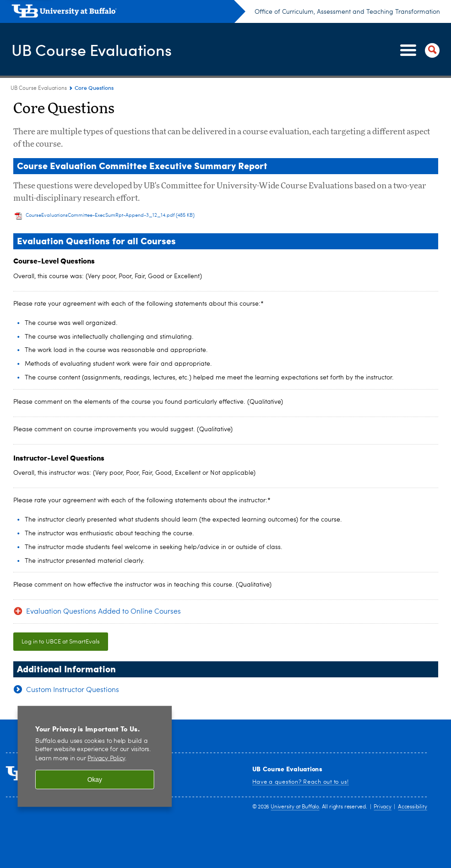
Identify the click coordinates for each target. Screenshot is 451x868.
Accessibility (412, 808)
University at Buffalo (295, 808)
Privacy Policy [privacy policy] (106, 758)
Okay (95, 780)
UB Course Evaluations (97, 49)
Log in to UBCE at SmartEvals (61, 642)
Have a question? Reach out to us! (301, 782)
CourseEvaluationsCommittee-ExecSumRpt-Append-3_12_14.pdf (110, 216)
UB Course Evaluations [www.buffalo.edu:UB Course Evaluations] (39, 88)
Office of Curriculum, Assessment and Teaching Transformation (347, 12)
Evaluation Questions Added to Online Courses (103, 612)
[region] (95, 757)
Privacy (382, 808)
